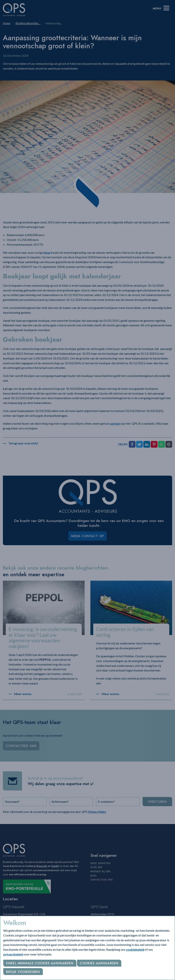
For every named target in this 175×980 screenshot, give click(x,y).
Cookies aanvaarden (99, 963)
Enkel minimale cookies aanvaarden (40, 963)
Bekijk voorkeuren (23, 972)
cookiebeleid (135, 949)
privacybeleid (13, 954)
